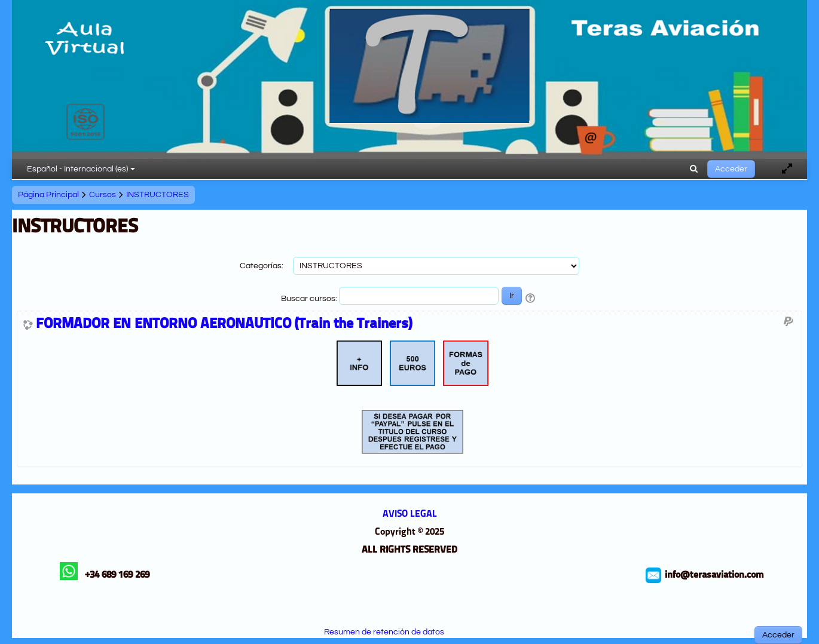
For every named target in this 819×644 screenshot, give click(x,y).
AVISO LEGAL (410, 514)
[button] (694, 169)
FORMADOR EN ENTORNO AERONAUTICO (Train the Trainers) (224, 324)
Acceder (731, 169)
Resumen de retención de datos (384, 632)
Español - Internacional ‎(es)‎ (81, 169)
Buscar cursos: (310, 299)
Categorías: (262, 266)
